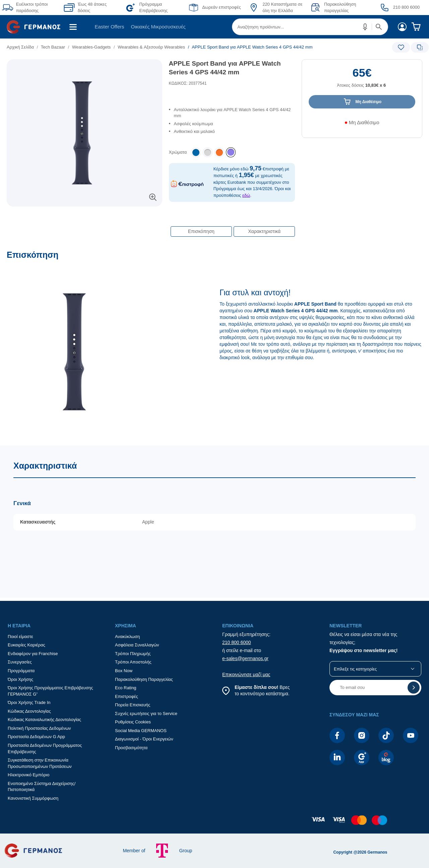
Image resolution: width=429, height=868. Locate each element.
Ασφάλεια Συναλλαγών (137, 645)
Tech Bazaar (53, 47)
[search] (310, 27)
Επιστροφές (127, 696)
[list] (173, 47)
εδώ (246, 195)
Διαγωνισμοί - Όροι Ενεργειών (144, 739)
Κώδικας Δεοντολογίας (29, 711)
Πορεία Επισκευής (133, 705)
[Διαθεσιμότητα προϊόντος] (362, 125)
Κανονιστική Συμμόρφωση (33, 798)
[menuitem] (36, 27)
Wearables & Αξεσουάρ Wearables (151, 47)
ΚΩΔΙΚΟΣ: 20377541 (188, 83)
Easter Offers (109, 27)
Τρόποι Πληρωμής (133, 654)
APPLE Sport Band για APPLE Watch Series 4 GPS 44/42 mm (225, 68)
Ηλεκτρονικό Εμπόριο (28, 775)
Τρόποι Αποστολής (133, 662)
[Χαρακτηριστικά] (214, 522)
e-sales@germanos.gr (245, 658)
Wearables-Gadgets (91, 47)
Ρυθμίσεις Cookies (133, 722)
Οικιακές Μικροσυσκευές (158, 27)
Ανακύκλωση (127, 637)
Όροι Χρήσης (20, 679)
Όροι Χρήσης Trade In (29, 702)
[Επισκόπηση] (214, 348)
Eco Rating (126, 688)
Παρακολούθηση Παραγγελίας (144, 679)
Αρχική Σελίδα (20, 47)
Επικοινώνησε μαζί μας (246, 675)
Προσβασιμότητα (131, 748)
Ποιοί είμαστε (20, 637)
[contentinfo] (214, 823)
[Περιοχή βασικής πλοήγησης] (214, 27)
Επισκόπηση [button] (201, 231)
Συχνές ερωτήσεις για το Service (146, 714)
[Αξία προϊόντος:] (362, 81)
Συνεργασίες (20, 662)
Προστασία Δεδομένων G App (36, 737)
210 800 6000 (237, 642)
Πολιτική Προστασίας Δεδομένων (39, 728)
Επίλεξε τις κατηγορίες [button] (355, 669)
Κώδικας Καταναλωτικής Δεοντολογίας (44, 720)
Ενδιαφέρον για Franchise (33, 654)
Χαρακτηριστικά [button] (264, 231)
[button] (365, 27)
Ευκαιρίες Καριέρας (26, 645)
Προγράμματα (21, 671)
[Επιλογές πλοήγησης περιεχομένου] (232, 228)
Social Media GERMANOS (141, 731)
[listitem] (231, 152)
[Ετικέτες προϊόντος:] (84, 67)
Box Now (124, 671)
